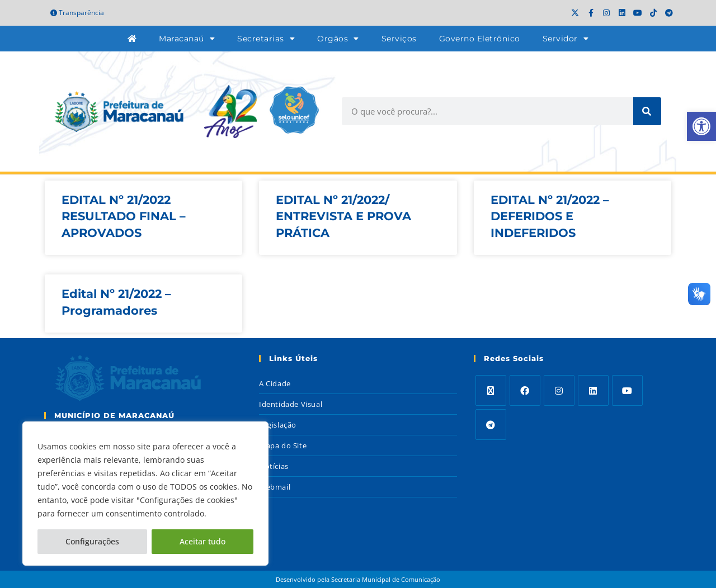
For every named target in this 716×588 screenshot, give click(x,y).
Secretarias (266, 39)
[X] (491, 390)
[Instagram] (559, 390)
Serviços (399, 39)
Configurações (92, 541)
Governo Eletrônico (480, 39)
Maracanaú (187, 39)
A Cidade (275, 383)
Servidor (566, 39)
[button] (701, 126)
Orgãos (338, 39)
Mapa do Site (283, 445)
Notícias (274, 466)
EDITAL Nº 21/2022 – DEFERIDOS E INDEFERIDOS (550, 216)
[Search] (647, 111)
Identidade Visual (291, 404)
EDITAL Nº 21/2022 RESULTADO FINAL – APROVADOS (124, 216)
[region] (145, 494)
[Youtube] (627, 390)
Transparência (77, 13)
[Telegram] (491, 425)
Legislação (278, 425)
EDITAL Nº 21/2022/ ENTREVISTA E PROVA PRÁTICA (343, 216)
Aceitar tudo (202, 541)
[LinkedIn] (593, 390)
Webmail (275, 487)
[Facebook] (525, 390)
